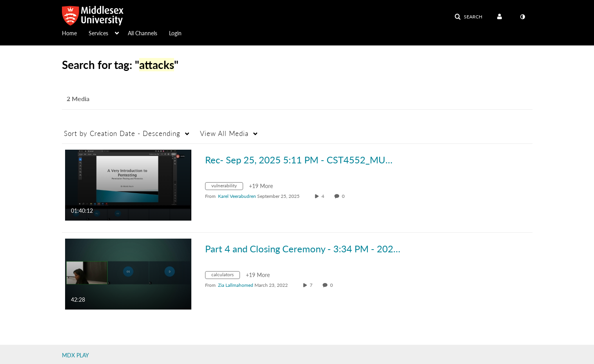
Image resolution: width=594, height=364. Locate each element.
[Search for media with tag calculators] (225, 276)
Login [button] (175, 33)
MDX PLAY (75, 355)
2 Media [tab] (78, 99)
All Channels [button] (143, 33)
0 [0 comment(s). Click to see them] (344, 196)
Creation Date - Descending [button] (122, 133)
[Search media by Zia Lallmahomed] (236, 285)
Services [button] (98, 33)
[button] (468, 17)
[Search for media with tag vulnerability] (227, 187)
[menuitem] (75, 33)
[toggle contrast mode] (523, 17)
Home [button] (69, 33)
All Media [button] (224, 133)
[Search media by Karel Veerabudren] (237, 196)
